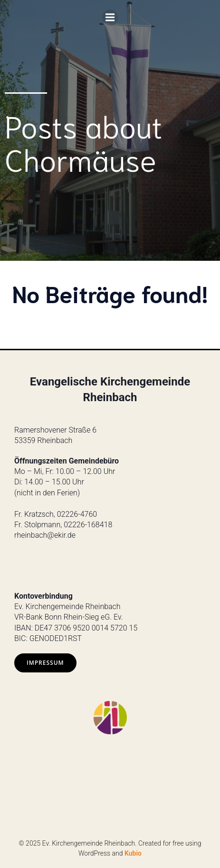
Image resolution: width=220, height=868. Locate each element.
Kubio (133, 853)
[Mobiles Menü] (110, 18)
